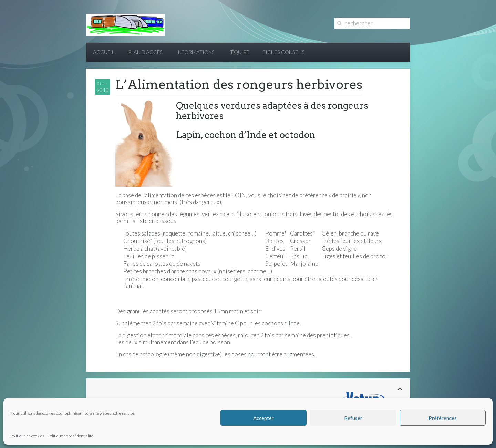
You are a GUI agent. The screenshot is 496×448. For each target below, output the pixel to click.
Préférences (443, 418)
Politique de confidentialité (70, 436)
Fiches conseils (284, 52)
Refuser (353, 418)
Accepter (263, 418)
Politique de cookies (27, 436)
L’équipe (239, 52)
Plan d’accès (145, 52)
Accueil (104, 52)
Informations (195, 52)
